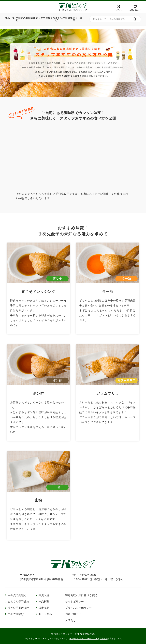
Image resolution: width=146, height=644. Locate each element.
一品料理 (44, 602)
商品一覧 (10, 22)
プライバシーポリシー (78, 608)
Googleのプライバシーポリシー (84, 639)
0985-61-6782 (88, 575)
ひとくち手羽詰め (18, 602)
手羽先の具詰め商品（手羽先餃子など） (36, 23)
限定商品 (44, 608)
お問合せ (71, 620)
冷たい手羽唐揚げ (64, 23)
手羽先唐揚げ (16, 614)
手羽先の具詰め (17, 595)
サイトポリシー (74, 602)
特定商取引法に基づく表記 (81, 595)
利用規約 (103, 639)
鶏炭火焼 (44, 595)
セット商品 (78, 23)
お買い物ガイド (74, 614)
